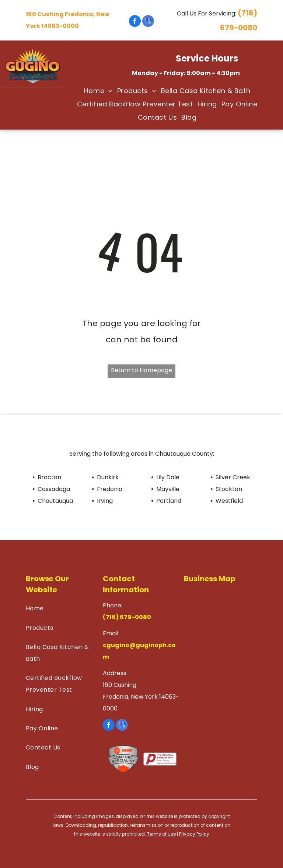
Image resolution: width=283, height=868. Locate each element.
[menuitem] (96, 91)
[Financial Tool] (160, 759)
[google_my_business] (148, 22)
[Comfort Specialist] (123, 759)
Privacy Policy (194, 834)
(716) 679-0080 (127, 617)
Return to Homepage (141, 370)
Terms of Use (161, 834)
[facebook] (135, 22)
